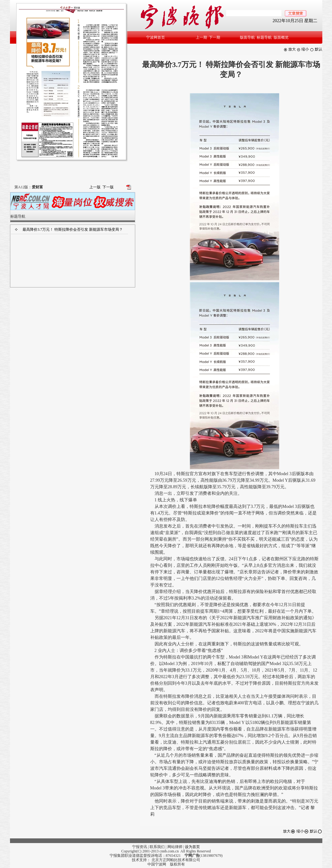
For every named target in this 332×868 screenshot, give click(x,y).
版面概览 (281, 37)
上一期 (201, 37)
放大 (290, 49)
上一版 (95, 187)
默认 (316, 49)
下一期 (215, 37)
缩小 (303, 49)
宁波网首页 (156, 37)
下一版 (108, 187)
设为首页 (192, 847)
